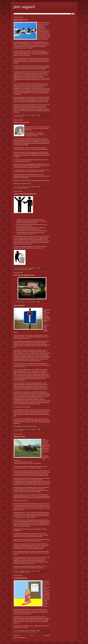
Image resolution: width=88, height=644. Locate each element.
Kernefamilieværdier (21, 578)
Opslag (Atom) (22, 638)
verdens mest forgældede (20, 109)
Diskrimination (28, 632)
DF (18, 572)
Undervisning (27, 572)
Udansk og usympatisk (21, 122)
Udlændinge (22, 572)
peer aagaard (24, 7)
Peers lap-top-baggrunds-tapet (24, 275)
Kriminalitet (30, 269)
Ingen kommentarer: (33, 115)
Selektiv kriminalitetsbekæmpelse (25, 194)
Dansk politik (20, 117)
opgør (26, 242)
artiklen (43, 38)
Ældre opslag (47, 635)
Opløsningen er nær (20, 20)
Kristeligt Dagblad (24, 145)
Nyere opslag (17, 635)
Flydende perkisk (19, 437)
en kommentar (25, 352)
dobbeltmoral (26, 188)
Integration (25, 269)
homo (37, 632)
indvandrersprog (39, 498)
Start (32, 635)
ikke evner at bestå (43, 472)
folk (27, 109)
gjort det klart (22, 76)
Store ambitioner (19, 305)
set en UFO (32, 563)
